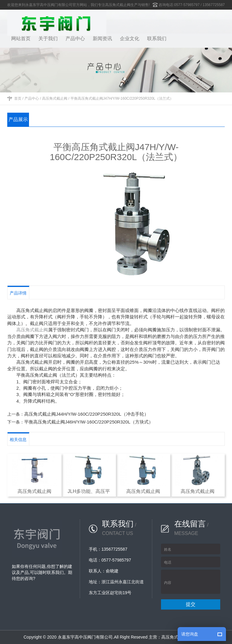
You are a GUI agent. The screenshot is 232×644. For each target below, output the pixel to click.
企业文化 (130, 39)
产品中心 (75, 39)
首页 (18, 98)
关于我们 (48, 39)
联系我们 (157, 39)
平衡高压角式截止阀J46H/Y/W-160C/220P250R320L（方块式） (89, 422)
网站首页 (21, 39)
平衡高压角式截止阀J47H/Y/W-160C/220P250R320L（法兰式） (122, 98)
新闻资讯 (102, 39)
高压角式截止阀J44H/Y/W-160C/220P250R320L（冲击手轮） (86, 414)
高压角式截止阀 (55, 98)
